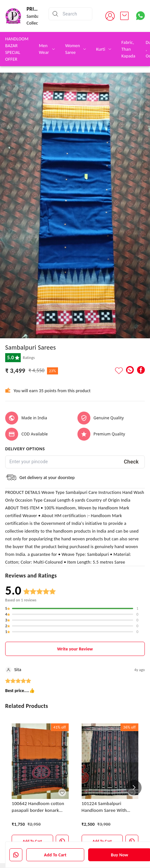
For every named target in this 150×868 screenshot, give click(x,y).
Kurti (101, 49)
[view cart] (124, 16)
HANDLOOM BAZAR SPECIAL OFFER (17, 49)
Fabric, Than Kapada (128, 49)
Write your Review (75, 649)
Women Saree (73, 49)
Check (131, 462)
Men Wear (44, 49)
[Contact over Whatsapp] (140, 16)
